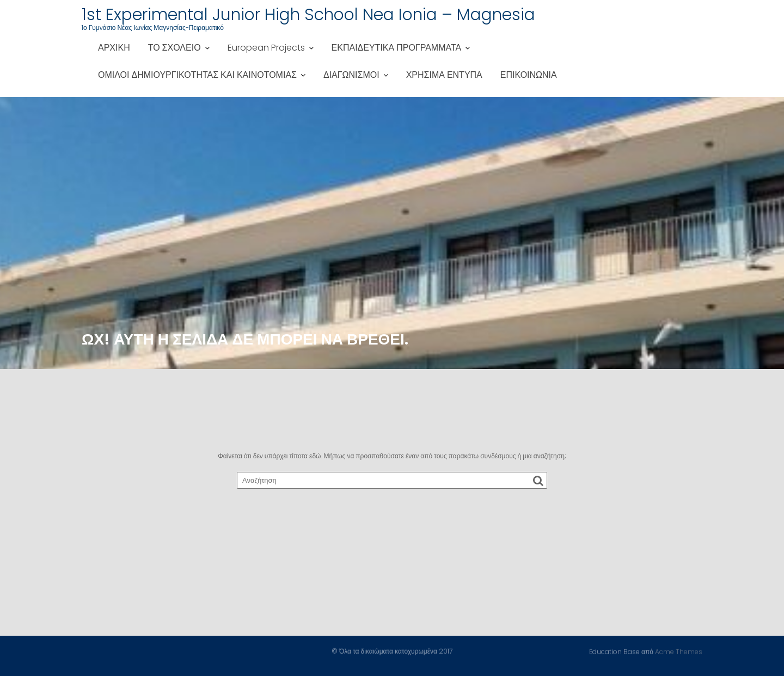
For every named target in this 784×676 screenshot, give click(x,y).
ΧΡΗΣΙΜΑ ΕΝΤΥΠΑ (444, 75)
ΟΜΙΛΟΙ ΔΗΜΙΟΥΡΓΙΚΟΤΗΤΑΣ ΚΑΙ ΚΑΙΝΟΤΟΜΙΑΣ (197, 75)
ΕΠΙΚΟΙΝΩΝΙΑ (529, 75)
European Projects (266, 48)
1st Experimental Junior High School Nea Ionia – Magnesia (308, 15)
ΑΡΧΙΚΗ (114, 48)
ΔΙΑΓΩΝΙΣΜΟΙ (351, 75)
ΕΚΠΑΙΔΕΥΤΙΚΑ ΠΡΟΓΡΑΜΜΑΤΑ (397, 48)
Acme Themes (679, 651)
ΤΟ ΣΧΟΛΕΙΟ (174, 48)
